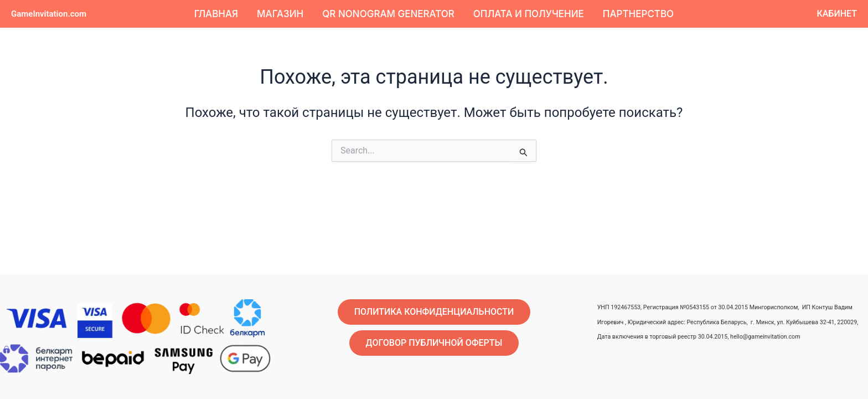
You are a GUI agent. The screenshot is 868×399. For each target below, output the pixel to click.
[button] (837, 14)
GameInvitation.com (49, 14)
